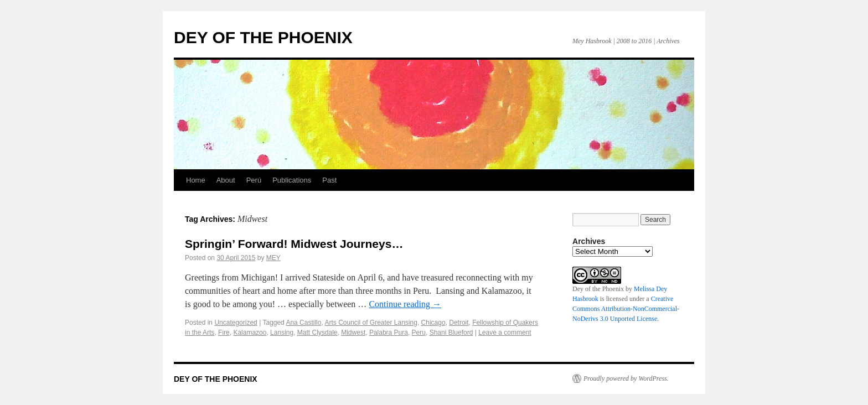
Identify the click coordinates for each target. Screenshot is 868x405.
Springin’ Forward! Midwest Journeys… (294, 244)
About (226, 180)
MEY (273, 258)
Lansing (282, 333)
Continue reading (405, 304)
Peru (419, 333)
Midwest (353, 333)
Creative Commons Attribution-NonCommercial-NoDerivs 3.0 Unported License (626, 309)
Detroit (459, 323)
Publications (292, 180)
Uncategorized (236, 323)
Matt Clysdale (317, 333)
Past (329, 180)
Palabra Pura (389, 333)
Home (196, 180)
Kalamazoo (250, 333)
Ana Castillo (303, 323)
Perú (254, 180)
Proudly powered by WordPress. (626, 378)
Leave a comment (505, 333)
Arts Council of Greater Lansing (371, 323)
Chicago (433, 323)
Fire (224, 333)
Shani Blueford (451, 333)
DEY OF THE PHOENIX (263, 37)
